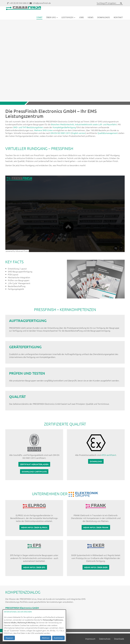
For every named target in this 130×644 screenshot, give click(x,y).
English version (79, 133)
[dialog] (34, 625)
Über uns (52, 23)
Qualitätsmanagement (108, 133)
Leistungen (68, 23)
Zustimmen (58, 638)
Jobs (81, 23)
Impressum (90, 639)
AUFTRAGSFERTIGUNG (28, 321)
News (91, 23)
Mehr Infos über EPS (34, 567)
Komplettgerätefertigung (64, 127)
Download (96, 461)
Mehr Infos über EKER (96, 567)
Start (39, 23)
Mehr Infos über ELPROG (34, 527)
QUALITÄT (17, 397)
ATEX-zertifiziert (109, 455)
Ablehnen (46, 638)
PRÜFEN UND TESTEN (27, 373)
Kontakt (118, 23)
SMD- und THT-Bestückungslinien (28, 127)
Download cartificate (34, 471)
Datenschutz (105, 639)
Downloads (104, 23)
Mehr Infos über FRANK (96, 527)
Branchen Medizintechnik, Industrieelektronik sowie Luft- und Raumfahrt (84, 124)
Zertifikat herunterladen (34, 464)
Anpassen (9, 638)
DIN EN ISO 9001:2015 (61, 133)
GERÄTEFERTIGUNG (25, 347)
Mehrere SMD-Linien (43, 130)
